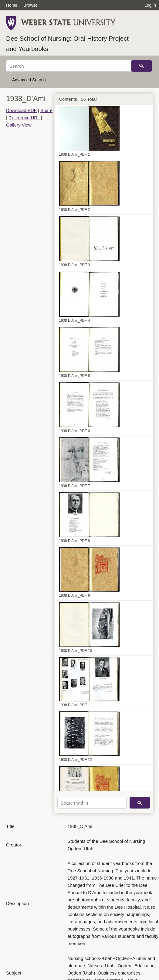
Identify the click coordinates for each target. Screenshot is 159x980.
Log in (150, 5)
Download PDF (21, 110)
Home (12, 5)
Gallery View (19, 125)
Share (46, 110)
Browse (30, 5)
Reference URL (24, 118)
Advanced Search (29, 80)
